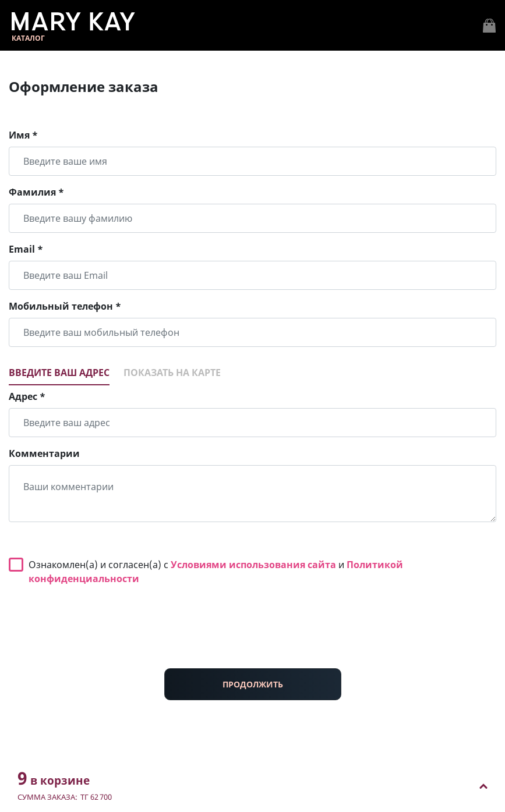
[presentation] (253, 636)
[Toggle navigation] (489, 26)
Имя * (23, 135)
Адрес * (27, 396)
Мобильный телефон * (65, 306)
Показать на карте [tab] (172, 373)
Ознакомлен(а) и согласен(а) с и (216, 572)
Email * (26, 249)
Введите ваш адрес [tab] (59, 373)
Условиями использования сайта (253, 565)
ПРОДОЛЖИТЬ (253, 684)
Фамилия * (36, 192)
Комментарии (44, 453)
